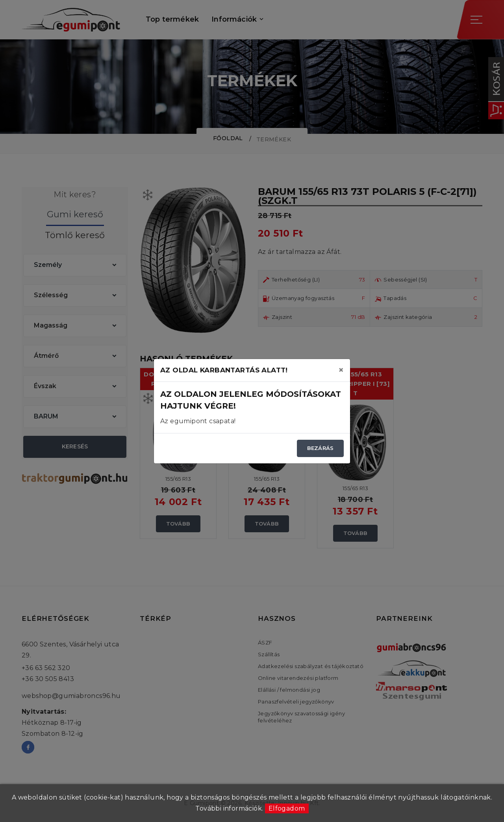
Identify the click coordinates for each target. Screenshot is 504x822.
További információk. (229, 808)
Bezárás (320, 448)
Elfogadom (287, 808)
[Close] (341, 370)
